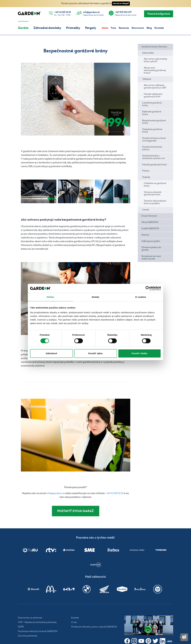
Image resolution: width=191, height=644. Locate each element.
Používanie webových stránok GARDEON (38, 632)
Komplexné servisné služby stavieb (151, 258)
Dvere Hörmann (149, 216)
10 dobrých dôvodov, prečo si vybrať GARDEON (94, 627)
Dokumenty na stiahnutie (30, 618)
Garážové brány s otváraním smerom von (153, 157)
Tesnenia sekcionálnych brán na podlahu (155, 202)
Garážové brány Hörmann (154, 47)
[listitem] (30, 551)
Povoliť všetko (140, 353)
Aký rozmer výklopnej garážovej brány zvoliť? (155, 87)
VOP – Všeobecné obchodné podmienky (37, 623)
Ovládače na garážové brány (155, 185)
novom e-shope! (121, 3)
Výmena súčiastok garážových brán (152, 193)
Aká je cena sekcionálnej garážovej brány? (155, 70)
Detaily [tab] (95, 297)
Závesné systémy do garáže (151, 249)
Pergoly (91, 28)
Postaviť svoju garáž (75, 511)
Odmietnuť (52, 353)
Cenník (146, 210)
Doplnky (146, 177)
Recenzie (124, 28)
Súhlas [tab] (50, 297)
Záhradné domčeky (47, 28)
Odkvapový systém (151, 241)
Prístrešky (73, 28)
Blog (149, 28)
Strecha (145, 235)
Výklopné (147, 79)
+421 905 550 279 (123, 12)
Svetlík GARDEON (150, 229)
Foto (113, 28)
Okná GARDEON (150, 222)
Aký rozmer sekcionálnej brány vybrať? (155, 60)
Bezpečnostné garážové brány (154, 122)
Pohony (146, 171)
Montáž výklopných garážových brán (153, 95)
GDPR (21, 627)
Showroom (138, 28)
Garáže (23, 28)
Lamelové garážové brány (152, 104)
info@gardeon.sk (91, 12)
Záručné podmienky (28, 636)
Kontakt (159, 28)
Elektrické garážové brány (152, 113)
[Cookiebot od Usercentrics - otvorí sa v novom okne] (148, 288)
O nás (74, 623)
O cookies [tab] (141, 297)
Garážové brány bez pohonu (152, 148)
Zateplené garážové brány (152, 131)
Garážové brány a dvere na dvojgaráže (154, 139)
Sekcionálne (148, 53)
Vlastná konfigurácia (159, 14)
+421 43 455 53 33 (62, 12)
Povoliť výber (95, 353)
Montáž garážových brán (155, 165)
